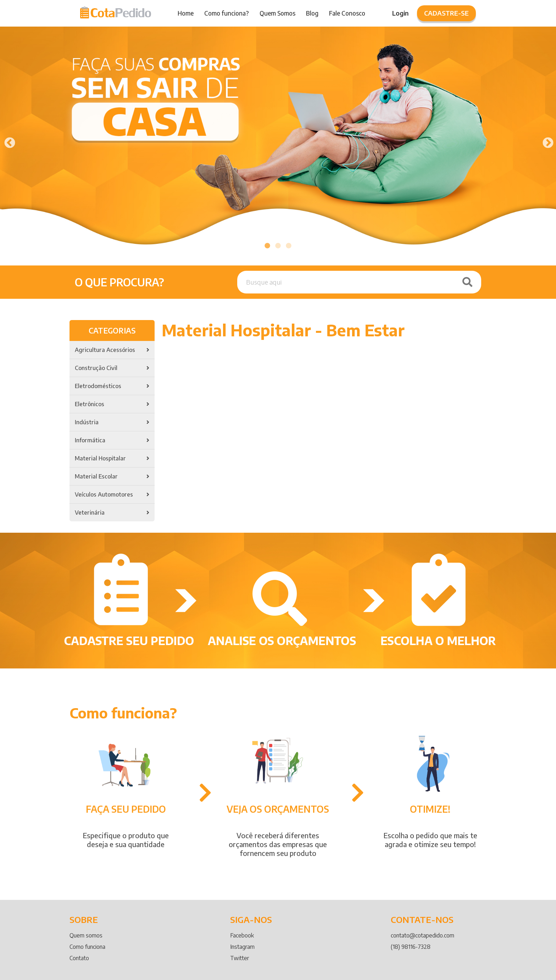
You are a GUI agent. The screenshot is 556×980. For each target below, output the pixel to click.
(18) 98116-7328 (411, 947)
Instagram (242, 947)
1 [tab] (267, 246)
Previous (7, 141)
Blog (312, 13)
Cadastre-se (446, 13)
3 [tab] (289, 246)
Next (545, 141)
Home (186, 13)
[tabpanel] (278, 141)
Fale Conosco (347, 13)
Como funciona (87, 947)
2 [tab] (278, 246)
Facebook (242, 935)
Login (400, 13)
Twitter (240, 958)
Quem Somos (277, 13)
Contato (79, 958)
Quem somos (86, 935)
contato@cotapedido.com (422, 935)
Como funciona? (227, 13)
